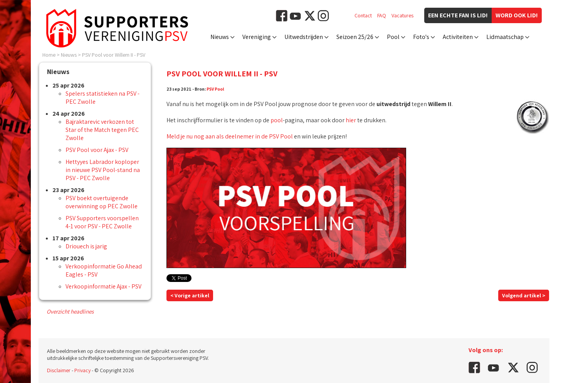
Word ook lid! (517, 15)
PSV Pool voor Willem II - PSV (114, 55)
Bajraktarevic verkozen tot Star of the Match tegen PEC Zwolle (102, 130)
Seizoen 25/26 (355, 37)
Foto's (421, 37)
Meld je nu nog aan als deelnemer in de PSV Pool (230, 136)
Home (49, 55)
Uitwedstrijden (304, 37)
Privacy (82, 370)
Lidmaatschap (505, 37)
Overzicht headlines (70, 311)
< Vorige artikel (190, 295)
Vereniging (257, 37)
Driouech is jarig (86, 246)
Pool (393, 37)
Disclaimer (59, 370)
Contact (363, 15)
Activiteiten (458, 37)
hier (351, 120)
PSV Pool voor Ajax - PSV (97, 150)
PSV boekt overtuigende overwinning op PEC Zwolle (102, 202)
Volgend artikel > (524, 295)
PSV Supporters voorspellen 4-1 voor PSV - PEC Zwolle (102, 222)
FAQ (382, 15)
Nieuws (220, 37)
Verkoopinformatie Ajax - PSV (103, 286)
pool (277, 120)
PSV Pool (215, 89)
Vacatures (402, 15)
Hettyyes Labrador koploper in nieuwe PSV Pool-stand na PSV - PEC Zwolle (103, 170)
